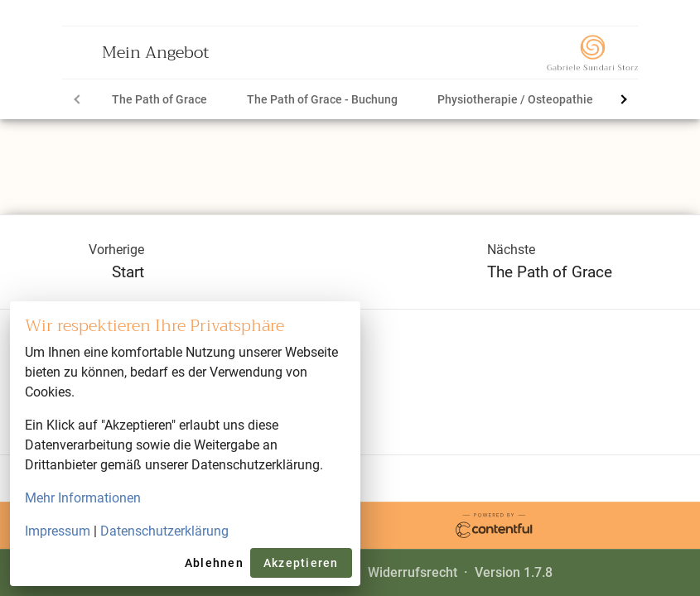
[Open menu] (82, 52)
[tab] (159, 99)
